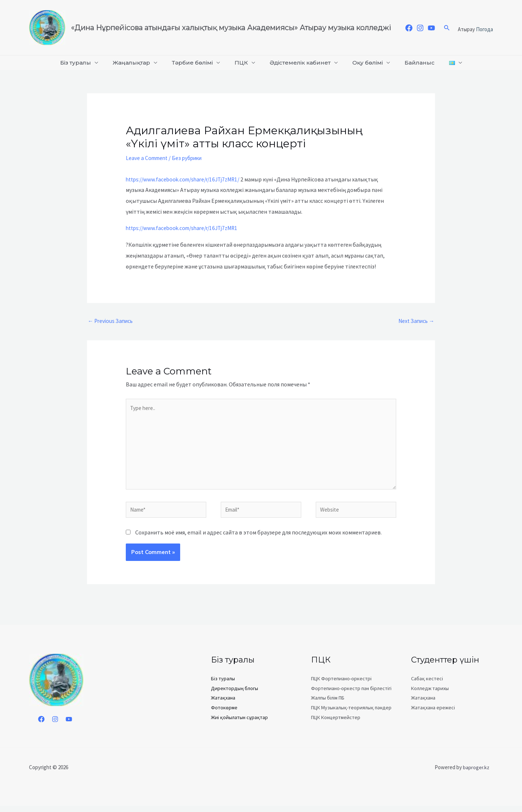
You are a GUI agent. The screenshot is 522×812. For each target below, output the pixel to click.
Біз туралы (86, 63)
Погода (484, 29)
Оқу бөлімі (363, 63)
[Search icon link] (447, 28)
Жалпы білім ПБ (328, 704)
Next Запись (415, 321)
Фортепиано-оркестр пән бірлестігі (351, 694)
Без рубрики (191, 158)
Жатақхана (223, 704)
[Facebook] (409, 28)
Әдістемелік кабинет (299, 63)
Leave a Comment (148, 158)
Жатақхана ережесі (433, 713)
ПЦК (243, 63)
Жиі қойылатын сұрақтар (239, 723)
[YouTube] (431, 28)
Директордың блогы (235, 694)
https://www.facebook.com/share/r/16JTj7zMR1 (186, 228)
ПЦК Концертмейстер (336, 723)
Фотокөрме (224, 713)
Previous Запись (112, 321)
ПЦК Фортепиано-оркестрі (341, 685)
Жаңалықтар (139, 63)
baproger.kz (476, 773)
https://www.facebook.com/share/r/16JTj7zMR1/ (187, 179)
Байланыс (412, 63)
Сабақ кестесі (427, 685)
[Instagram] (420, 28)
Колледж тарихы (430, 694)
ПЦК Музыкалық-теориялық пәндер (351, 713)
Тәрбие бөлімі (197, 63)
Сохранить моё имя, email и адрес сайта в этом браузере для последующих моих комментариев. (258, 538)
